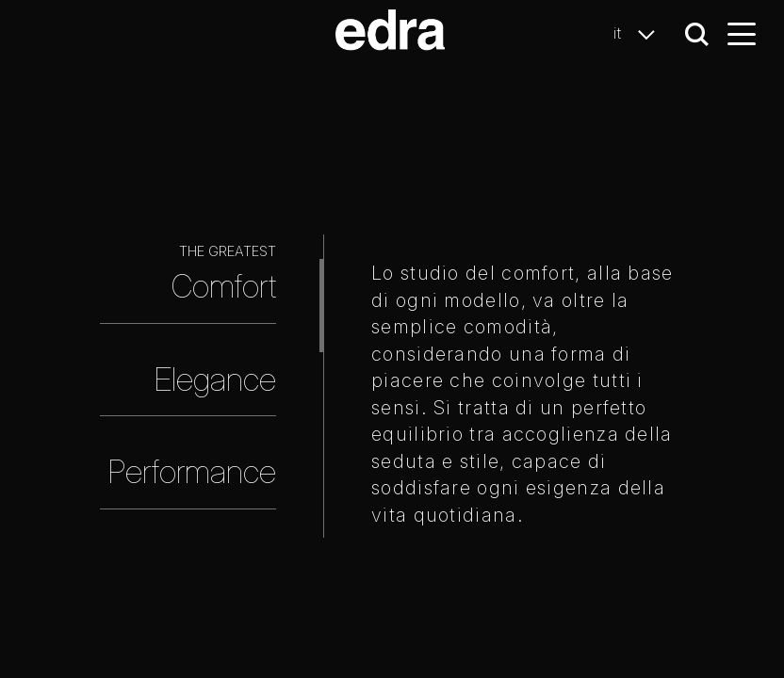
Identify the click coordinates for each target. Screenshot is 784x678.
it (639, 34)
